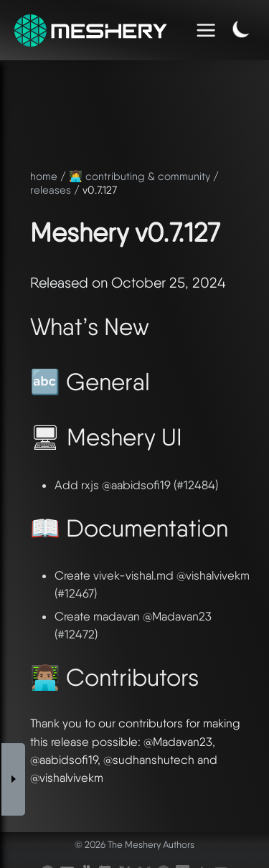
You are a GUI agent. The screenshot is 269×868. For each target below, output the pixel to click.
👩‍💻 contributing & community (140, 176)
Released (59, 283)
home (44, 176)
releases (51, 190)
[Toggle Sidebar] (14, 726)
